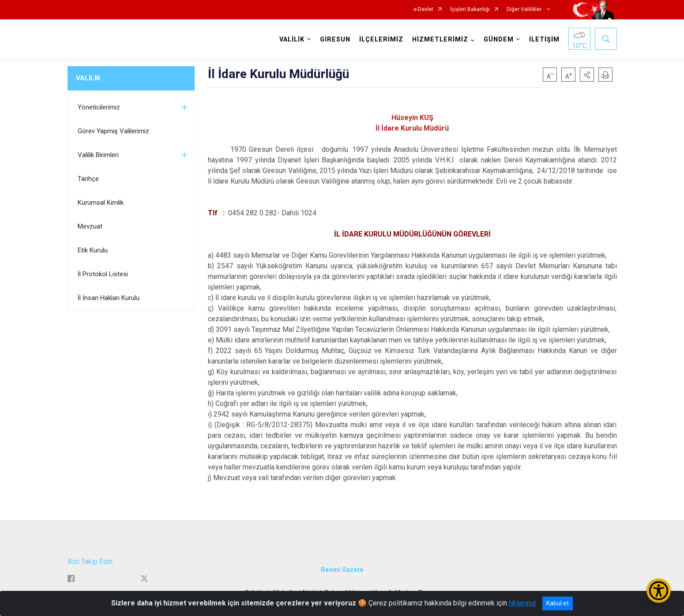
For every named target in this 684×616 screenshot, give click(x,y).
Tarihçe (88, 179)
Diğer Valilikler (525, 9)
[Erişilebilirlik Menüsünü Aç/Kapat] (659, 591)
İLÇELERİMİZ (381, 39)
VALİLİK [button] (292, 39)
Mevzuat (90, 226)
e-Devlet (423, 9)
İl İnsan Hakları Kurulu (109, 298)
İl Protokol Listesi (103, 274)
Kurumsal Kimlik (101, 203)
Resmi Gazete (342, 570)
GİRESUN (335, 39)
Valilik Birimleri (98, 155)
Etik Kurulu (93, 250)
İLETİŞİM (544, 39)
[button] (587, 75)
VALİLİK (88, 78)
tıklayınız (522, 603)
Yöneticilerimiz (99, 107)
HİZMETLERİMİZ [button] (440, 39)
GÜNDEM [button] (499, 39)
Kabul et (558, 603)
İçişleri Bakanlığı (470, 9)
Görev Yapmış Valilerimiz (113, 131)
